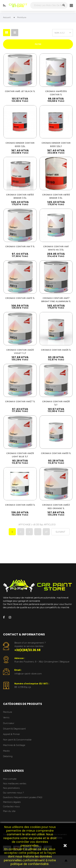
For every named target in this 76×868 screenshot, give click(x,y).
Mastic (6, 751)
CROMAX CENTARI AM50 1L (20, 505)
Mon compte (10, 779)
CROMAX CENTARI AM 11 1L (20, 247)
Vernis (6, 718)
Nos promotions (11, 788)
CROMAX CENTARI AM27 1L (20, 401)
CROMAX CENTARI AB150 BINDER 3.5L (20, 196)
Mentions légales (12, 802)
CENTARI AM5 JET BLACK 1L (20, 91)
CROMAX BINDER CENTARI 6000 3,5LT (56, 145)
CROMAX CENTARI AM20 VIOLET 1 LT (20, 352)
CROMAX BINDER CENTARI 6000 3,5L (20, 145)
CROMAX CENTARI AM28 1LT (56, 403)
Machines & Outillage (14, 745)
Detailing (8, 756)
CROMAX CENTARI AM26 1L (56, 350)
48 (46, 532)
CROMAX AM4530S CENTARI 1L (56, 93)
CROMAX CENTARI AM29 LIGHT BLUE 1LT (20, 455)
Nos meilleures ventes (15, 784)
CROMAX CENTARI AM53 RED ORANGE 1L (56, 507)
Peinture (7, 712)
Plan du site (9, 811)
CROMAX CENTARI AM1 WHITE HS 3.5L (56, 248)
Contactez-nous (11, 807)
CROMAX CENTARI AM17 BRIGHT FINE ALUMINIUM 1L (56, 300)
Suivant (60, 532)
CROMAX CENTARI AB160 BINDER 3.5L (56, 196)
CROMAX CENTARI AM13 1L (20, 298)
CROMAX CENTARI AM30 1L (56, 453)
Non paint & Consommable (17, 740)
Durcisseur (9, 723)
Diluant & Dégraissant (14, 729)
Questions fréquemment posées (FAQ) (23, 797)
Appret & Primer (11, 734)
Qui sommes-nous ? (13, 793)
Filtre (38, 44)
